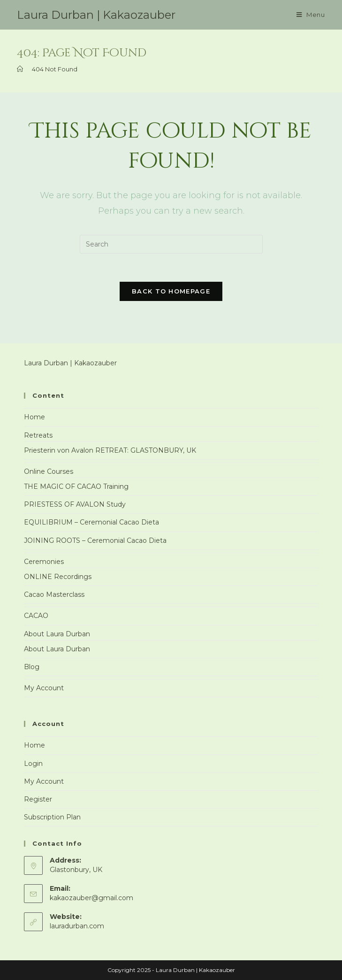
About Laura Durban (57, 634)
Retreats (38, 435)
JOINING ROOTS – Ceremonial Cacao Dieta (95, 540)
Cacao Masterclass (54, 594)
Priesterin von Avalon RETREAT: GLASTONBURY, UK (110, 450)
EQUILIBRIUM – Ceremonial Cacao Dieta (91, 522)
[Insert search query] (171, 244)
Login (33, 764)
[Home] (20, 69)
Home (34, 417)
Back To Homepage (171, 291)
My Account (44, 688)
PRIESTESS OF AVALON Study (75, 504)
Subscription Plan (52, 817)
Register (38, 799)
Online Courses (49, 471)
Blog (32, 667)
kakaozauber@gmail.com (91, 898)
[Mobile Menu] (311, 15)
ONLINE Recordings (58, 577)
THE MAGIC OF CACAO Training (76, 486)
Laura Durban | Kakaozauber (96, 15)
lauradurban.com (77, 926)
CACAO (36, 616)
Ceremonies (44, 562)
